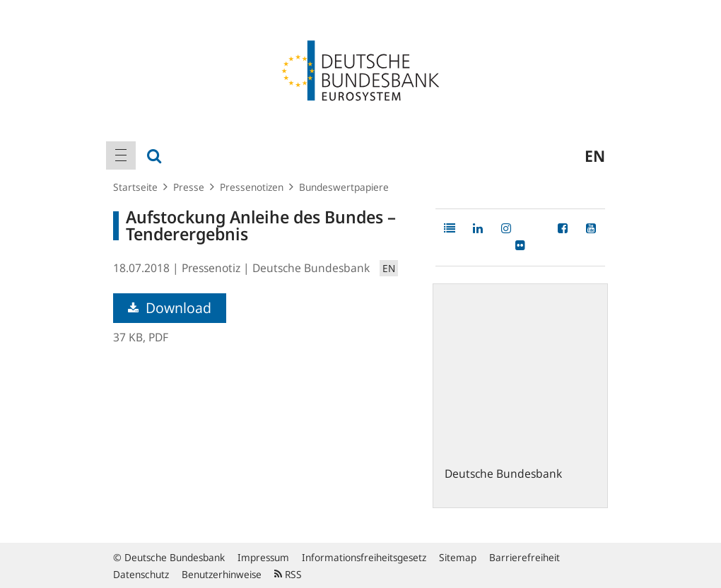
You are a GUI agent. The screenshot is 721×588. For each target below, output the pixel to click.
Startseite (135, 187)
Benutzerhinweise (222, 574)
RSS (288, 574)
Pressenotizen (252, 187)
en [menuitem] (595, 155)
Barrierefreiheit (524, 557)
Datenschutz (141, 574)
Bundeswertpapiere (344, 187)
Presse (189, 187)
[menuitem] (121, 155)
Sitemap (458, 557)
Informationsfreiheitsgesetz (364, 557)
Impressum (263, 557)
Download (170, 308)
